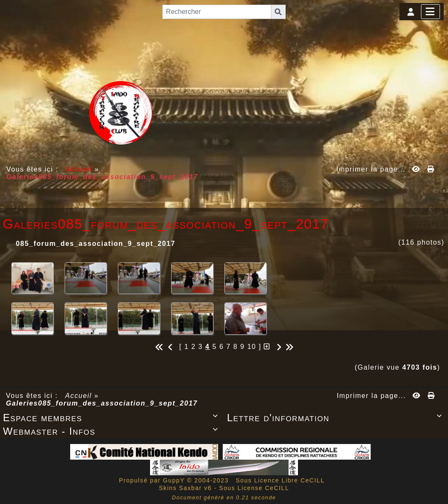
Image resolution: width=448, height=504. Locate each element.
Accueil (79, 169)
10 (252, 347)
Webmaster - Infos (112, 431)
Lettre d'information (336, 418)
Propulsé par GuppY (153, 480)
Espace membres (112, 418)
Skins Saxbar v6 (185, 488)
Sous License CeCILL (254, 488)
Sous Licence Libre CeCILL (281, 480)
